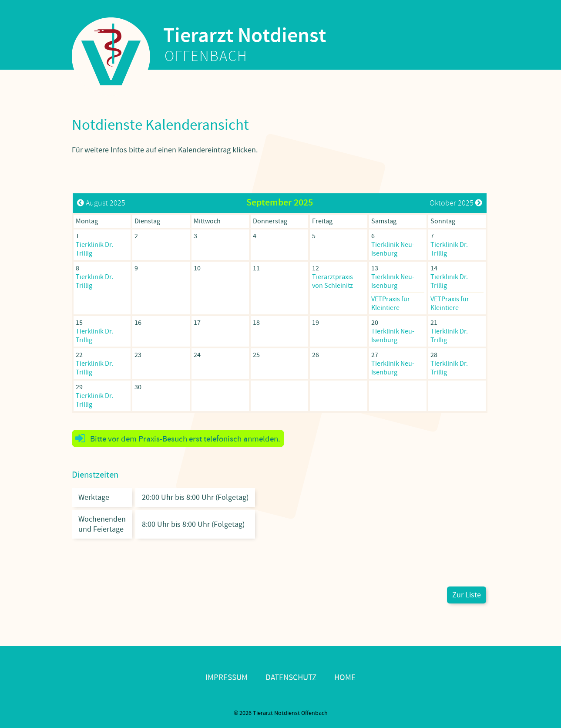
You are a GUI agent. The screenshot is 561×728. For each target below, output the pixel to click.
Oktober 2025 (456, 203)
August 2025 (101, 203)
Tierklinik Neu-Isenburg (393, 249)
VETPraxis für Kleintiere (391, 303)
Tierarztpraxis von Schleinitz (333, 281)
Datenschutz (291, 678)
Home (345, 678)
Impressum (227, 678)
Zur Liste (467, 595)
